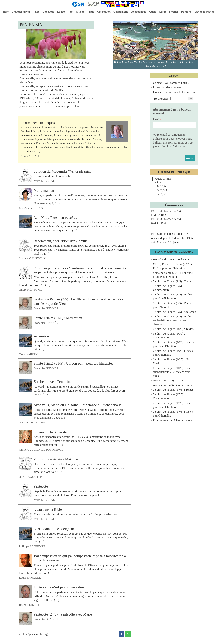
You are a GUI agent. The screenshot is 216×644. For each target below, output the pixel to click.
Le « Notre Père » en (56, 218)
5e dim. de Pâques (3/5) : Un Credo (175, 312)
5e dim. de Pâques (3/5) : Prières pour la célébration (173, 296)
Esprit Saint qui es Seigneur (54, 529)
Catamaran (104, 12)
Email (156, 119)
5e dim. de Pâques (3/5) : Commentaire (168, 288)
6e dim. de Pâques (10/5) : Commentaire (169, 335)
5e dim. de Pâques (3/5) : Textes (173, 281)
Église (61, 12)
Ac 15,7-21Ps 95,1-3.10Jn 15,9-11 (163, 190)
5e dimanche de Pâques (38, 123)
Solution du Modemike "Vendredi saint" (63, 171)
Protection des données (167, 87)
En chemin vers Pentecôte (53, 382)
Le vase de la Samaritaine (52, 432)
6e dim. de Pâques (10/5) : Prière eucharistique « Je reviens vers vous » (173, 372)
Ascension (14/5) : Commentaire (173, 385)
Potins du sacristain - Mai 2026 (56, 459)
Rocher (174, 12)
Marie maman (44, 190)
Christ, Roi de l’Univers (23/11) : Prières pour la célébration (173, 266)
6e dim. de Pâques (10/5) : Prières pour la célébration (174, 344)
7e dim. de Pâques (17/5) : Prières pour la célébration (174, 405)
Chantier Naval (21, 12)
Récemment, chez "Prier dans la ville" (61, 241)
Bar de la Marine (204, 12)
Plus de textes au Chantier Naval (173, 420)
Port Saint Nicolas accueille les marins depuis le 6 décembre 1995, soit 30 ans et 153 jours (173, 238)
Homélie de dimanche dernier (171, 259)
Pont (70, 12)
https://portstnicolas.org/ (34, 634)
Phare (5, 12)
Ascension (41, 336)
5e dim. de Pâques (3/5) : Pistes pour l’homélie (172, 305)
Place (36, 12)
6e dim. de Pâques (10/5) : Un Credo (171, 361)
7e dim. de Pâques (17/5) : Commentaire (169, 396)
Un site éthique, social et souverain (174, 92)
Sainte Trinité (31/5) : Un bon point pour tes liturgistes (73, 363)
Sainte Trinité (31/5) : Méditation (58, 318)
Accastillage (139, 12)
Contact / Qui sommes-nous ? (171, 83)
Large (163, 12)
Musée (80, 12)
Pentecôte (41, 486)
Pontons (186, 12)
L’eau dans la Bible (48, 509)
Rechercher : (162, 99)
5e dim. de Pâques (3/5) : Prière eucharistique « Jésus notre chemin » (172, 320)
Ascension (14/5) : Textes (169, 380)
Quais (153, 12)
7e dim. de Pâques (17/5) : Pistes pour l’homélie (173, 414)
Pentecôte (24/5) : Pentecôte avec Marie (63, 614)
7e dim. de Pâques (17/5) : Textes (173, 390)
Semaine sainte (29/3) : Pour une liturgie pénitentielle (173, 275)
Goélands (48, 12)
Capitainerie (121, 12)
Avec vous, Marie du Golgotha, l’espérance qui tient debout (77, 405)
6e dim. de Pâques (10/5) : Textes (173, 329)
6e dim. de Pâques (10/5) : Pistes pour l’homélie (173, 353)
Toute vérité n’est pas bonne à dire (59, 587)
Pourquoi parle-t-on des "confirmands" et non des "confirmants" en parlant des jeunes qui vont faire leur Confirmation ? (81, 270)
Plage (91, 12)
